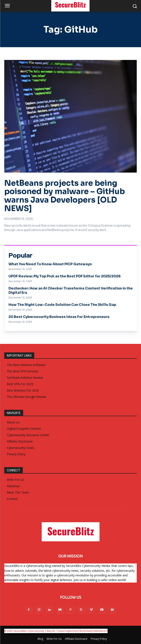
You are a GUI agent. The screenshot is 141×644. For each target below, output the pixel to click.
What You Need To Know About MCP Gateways (50, 264)
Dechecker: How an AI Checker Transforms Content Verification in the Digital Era (71, 290)
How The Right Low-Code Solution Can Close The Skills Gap (62, 305)
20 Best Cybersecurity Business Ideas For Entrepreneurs (59, 317)
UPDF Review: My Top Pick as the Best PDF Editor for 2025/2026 (65, 276)
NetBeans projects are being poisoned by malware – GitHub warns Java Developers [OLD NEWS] (65, 196)
